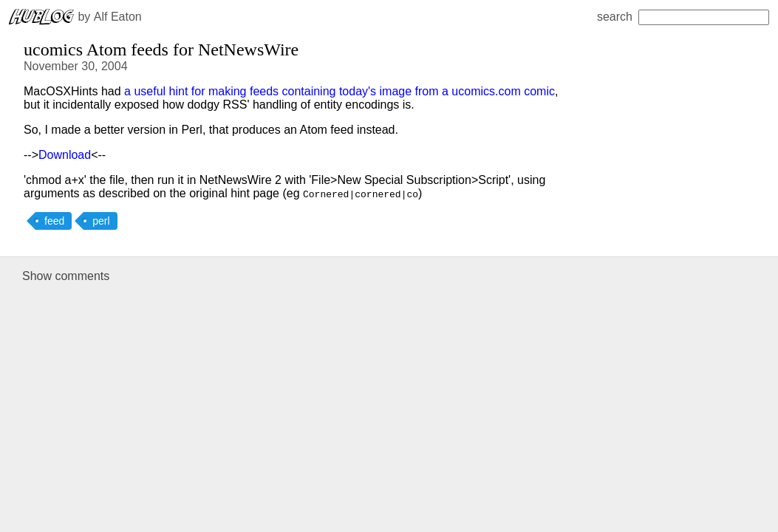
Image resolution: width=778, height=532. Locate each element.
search (683, 17)
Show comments (66, 276)
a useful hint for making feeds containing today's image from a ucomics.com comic (339, 91)
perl (101, 221)
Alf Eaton (118, 17)
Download (65, 155)
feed (54, 221)
